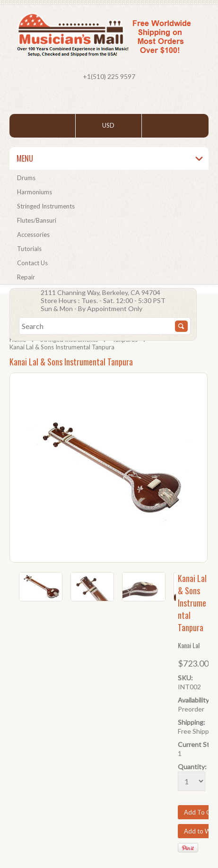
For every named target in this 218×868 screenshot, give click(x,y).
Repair (26, 277)
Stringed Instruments (46, 206)
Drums (26, 178)
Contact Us (32, 263)
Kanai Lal (189, 645)
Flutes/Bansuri (37, 220)
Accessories (33, 234)
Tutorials (29, 249)
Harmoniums (35, 192)
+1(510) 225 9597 (109, 76)
